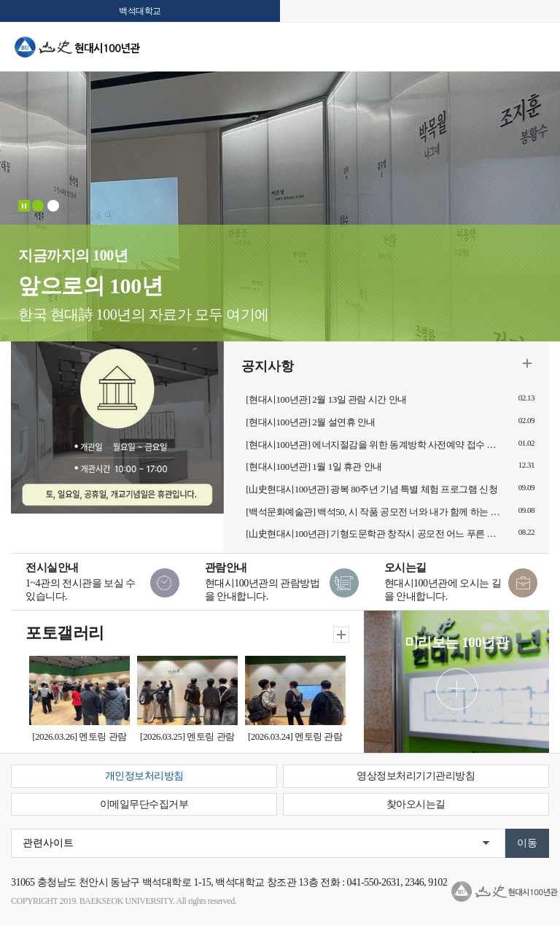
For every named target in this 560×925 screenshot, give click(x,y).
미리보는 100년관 (456, 642)
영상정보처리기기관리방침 (416, 776)
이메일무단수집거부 (144, 804)
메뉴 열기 (538, 51)
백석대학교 (140, 11)
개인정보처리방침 (144, 776)
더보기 (527, 363)
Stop (24, 206)
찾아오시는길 (416, 804)
